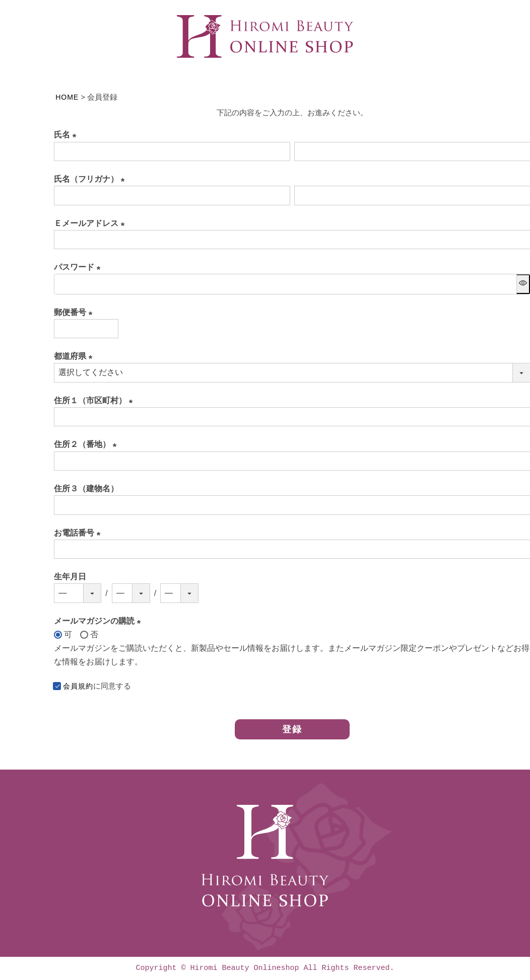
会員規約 (78, 686)
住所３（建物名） (86, 488)
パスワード (79, 267)
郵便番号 (75, 312)
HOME (67, 97)
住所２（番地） (87, 444)
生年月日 (70, 577)
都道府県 (75, 356)
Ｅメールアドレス (91, 223)
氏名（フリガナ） (91, 179)
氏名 (67, 135)
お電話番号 (79, 533)
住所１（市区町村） (95, 400)
